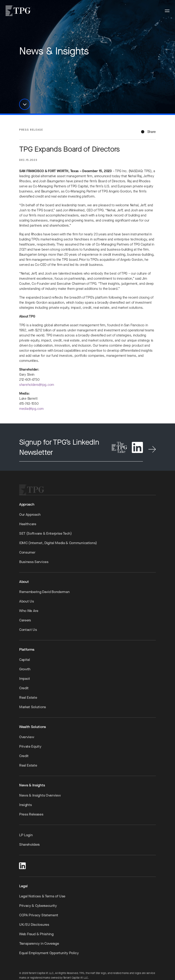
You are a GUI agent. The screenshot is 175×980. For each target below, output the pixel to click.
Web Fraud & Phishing (36, 934)
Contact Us (28, 630)
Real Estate (28, 697)
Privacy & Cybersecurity (38, 906)
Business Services (34, 562)
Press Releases (31, 814)
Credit (24, 688)
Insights (25, 805)
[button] (25, 104)
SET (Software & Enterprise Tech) (45, 533)
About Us (26, 601)
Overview (27, 737)
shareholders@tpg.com (37, 388)
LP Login (26, 835)
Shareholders (29, 844)
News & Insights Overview (40, 795)
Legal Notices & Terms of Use (42, 896)
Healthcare (28, 524)
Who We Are (29, 611)
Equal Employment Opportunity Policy (49, 953)
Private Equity (30, 746)
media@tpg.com (31, 412)
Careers (25, 620)
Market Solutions (33, 707)
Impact (25, 679)
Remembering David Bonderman (44, 592)
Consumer (27, 552)
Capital (25, 660)
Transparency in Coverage (39, 943)
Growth (25, 669)
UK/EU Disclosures (34, 925)
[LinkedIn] (22, 865)
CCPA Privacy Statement (39, 915)
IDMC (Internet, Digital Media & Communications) (58, 543)
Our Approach (30, 514)
